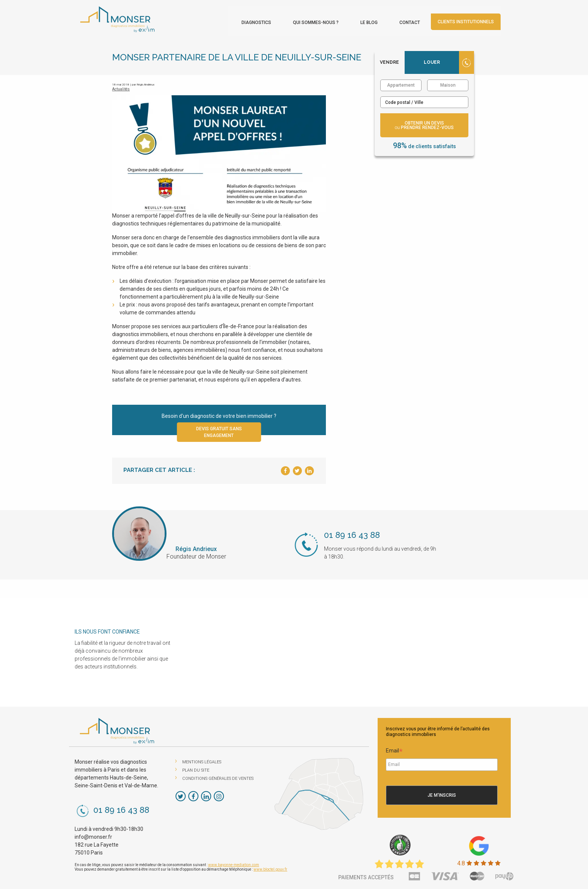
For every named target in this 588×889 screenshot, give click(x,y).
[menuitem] (269, 20)
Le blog (381, 22)
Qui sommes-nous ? (328, 22)
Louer (432, 60)
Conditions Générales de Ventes (218, 776)
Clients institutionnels (478, 21)
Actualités (121, 87)
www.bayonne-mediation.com (234, 863)
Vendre (389, 60)
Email (394, 749)
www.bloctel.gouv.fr (270, 867)
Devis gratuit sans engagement (219, 430)
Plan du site (196, 768)
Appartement (401, 83)
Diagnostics (269, 22)
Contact (422, 22)
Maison (448, 83)
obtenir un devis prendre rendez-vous (424, 123)
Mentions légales (202, 760)
